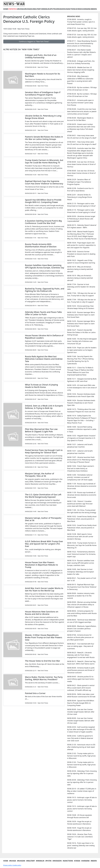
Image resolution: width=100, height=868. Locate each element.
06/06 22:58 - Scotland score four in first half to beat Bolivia (80, 190)
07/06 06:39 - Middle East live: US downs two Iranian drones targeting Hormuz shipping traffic (81, 70)
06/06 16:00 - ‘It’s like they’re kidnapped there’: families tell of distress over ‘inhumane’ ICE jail (82, 341)
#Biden (94, 9)
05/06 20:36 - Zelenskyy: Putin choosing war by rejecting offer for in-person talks (82, 773)
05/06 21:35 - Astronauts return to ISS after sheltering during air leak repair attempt (81, 747)
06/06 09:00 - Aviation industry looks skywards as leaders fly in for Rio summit (81, 596)
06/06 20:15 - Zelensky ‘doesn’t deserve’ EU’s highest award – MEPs (82, 226)
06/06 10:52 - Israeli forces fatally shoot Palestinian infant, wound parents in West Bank (82, 519)
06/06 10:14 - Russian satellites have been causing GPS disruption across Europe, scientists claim (81, 563)
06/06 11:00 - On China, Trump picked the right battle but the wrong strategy (82, 511)
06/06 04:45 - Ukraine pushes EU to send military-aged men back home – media (81, 679)
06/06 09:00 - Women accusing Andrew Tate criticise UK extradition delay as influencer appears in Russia (82, 605)
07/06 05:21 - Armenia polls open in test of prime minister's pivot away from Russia (80, 103)
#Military (37, 9)
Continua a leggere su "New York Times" (34, 42)
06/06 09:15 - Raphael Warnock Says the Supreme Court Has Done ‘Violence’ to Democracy (82, 587)
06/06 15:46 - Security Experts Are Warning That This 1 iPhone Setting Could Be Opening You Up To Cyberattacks (80, 360)
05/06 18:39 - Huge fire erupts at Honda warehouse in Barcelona (79, 823)
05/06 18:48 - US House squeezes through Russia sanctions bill (80, 816)
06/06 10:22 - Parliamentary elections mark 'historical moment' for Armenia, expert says (81, 554)
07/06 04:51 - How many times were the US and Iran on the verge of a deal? (82, 137)
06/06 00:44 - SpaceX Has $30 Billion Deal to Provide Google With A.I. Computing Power (81, 703)
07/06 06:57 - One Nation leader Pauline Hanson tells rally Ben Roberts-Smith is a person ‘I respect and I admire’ (82, 53)
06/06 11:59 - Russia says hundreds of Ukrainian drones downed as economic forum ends (82, 486)
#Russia (20, 9)
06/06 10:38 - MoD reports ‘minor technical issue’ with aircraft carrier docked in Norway (80, 537)
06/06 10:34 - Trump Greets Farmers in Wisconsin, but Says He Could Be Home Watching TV (82, 545)
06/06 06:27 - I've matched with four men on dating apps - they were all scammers (81, 646)
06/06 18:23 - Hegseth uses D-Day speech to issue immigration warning (81, 262)
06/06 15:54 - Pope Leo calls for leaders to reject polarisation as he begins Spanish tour (82, 350)
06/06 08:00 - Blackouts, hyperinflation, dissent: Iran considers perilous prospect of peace (82, 629)
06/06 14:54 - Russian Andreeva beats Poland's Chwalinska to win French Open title (81, 403)
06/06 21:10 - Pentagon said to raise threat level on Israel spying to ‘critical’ (81, 205)
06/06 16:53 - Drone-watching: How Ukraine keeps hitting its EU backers (81, 307)
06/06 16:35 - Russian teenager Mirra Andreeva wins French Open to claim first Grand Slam (81, 315)
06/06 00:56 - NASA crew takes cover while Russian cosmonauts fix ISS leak (81, 695)
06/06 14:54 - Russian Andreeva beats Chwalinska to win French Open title (81, 395)
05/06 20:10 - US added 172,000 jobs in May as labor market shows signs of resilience (82, 791)
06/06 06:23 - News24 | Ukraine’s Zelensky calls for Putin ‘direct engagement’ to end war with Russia (81, 655)
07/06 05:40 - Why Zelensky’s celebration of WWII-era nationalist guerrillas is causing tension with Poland (80, 80)
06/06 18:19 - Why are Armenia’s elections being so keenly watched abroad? (80, 269)
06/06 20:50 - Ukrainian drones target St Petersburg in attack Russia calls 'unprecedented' (81, 219)
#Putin (53, 9)
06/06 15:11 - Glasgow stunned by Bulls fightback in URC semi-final (82, 380)
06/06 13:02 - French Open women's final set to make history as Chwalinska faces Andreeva (81, 468)
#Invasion (61, 9)
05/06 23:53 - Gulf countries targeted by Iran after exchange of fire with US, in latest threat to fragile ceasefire (81, 729)
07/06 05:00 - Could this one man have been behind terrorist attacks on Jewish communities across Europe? (82, 111)
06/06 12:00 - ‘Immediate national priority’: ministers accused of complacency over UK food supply (80, 477)
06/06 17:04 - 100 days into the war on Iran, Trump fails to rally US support (81, 294)
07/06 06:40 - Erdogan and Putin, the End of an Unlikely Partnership (81, 62)
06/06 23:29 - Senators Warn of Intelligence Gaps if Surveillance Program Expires (79, 182)
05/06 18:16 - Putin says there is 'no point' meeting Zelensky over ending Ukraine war (81, 845)
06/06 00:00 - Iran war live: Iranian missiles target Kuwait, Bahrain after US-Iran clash (81, 712)
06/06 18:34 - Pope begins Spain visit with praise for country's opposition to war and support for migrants (81, 245)
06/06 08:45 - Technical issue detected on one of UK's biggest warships (81, 621)
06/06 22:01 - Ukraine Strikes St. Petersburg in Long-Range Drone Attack (79, 197)
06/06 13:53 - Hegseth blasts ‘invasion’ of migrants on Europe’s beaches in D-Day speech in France (81, 438)
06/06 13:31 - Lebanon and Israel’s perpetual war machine (80, 446)
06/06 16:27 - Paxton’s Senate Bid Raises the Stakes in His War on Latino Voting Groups (81, 332)
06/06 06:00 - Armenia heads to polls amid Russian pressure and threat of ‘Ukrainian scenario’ (81, 670)
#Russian (28, 9)
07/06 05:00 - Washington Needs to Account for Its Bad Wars (80, 119)
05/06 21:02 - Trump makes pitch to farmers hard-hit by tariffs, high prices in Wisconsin (81, 756)
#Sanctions (70, 9)
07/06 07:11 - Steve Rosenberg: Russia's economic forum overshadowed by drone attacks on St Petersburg (82, 43)
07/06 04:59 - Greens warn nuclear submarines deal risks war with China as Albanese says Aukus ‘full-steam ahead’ (81, 128)
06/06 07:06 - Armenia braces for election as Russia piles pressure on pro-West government (80, 637)
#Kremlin (45, 9)
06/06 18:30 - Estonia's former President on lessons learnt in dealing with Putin (81, 254)
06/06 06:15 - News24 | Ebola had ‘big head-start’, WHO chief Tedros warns (81, 663)
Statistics (13, 9)
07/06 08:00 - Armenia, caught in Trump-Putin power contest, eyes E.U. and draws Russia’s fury (81, 22)
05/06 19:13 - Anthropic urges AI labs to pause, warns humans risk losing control (82, 800)
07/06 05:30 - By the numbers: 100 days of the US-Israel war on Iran (82, 89)
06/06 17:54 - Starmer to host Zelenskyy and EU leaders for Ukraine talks (81, 287)
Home (6, 9)
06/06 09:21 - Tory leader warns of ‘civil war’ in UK (82, 579)
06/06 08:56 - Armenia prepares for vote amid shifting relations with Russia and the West (82, 613)
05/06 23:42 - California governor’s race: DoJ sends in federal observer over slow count (80, 738)
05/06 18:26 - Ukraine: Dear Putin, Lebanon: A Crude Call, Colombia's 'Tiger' (80, 837)
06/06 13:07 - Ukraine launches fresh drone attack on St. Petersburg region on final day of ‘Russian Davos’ (81, 460)
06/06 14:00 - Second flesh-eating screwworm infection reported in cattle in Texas (82, 429)
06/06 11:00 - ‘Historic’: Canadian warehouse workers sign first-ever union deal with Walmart (80, 504)
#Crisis (79, 9)
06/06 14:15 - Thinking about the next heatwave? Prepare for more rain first (81, 410)
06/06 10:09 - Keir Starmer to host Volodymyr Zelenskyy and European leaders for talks (81, 572)
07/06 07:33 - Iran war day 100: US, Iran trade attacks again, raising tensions (82, 29)
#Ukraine (86, 9)
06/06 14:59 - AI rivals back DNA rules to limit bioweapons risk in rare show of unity (82, 388)
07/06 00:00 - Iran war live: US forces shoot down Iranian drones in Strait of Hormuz (81, 164)
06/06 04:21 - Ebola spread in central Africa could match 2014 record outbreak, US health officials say (81, 688)
